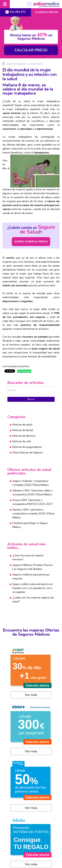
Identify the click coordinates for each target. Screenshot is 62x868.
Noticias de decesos (24, 436)
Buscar (31, 399)
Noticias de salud (22, 425)
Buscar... (7, 386)
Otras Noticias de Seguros (27, 453)
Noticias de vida (21, 441)
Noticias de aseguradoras (27, 447)
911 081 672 (15, 12)
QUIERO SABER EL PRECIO (31, 242)
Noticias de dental (23, 430)
